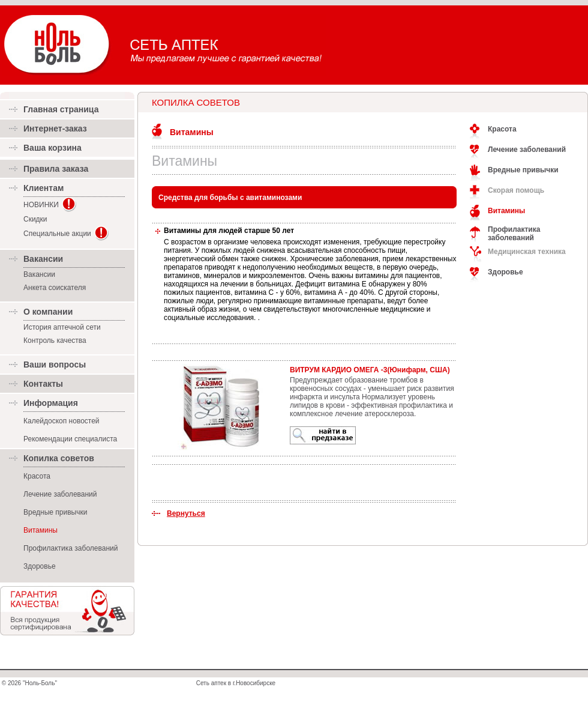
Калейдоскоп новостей (61, 421)
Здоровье (40, 566)
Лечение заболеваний (60, 494)
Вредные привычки (55, 512)
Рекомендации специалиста (70, 439)
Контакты (43, 384)
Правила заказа (56, 169)
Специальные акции (57, 234)
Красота (37, 476)
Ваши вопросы (55, 365)
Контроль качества (55, 340)
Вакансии (39, 274)
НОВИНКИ (41, 205)
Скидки (35, 219)
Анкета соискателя (55, 288)
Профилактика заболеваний (70, 548)
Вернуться (186, 513)
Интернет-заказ (55, 129)
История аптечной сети (62, 327)
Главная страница (61, 109)
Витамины (192, 132)
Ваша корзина (52, 148)
